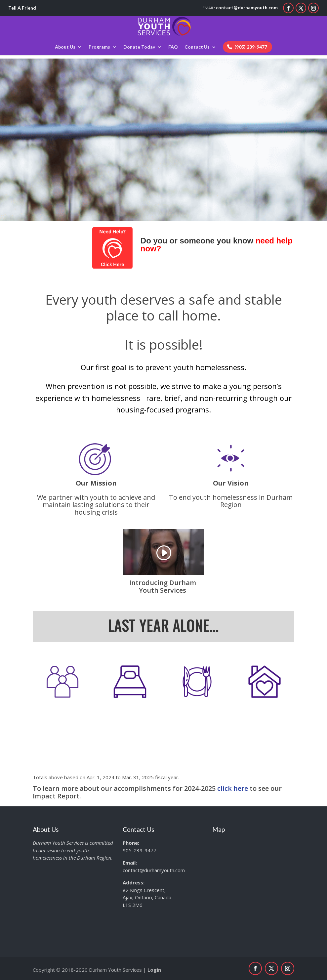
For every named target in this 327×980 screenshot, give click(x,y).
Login (154, 970)
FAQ (173, 47)
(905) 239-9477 (251, 47)
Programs (99, 47)
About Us (65, 47)
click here (233, 788)
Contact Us (197, 47)
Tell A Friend (22, 8)
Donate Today (139, 47)
